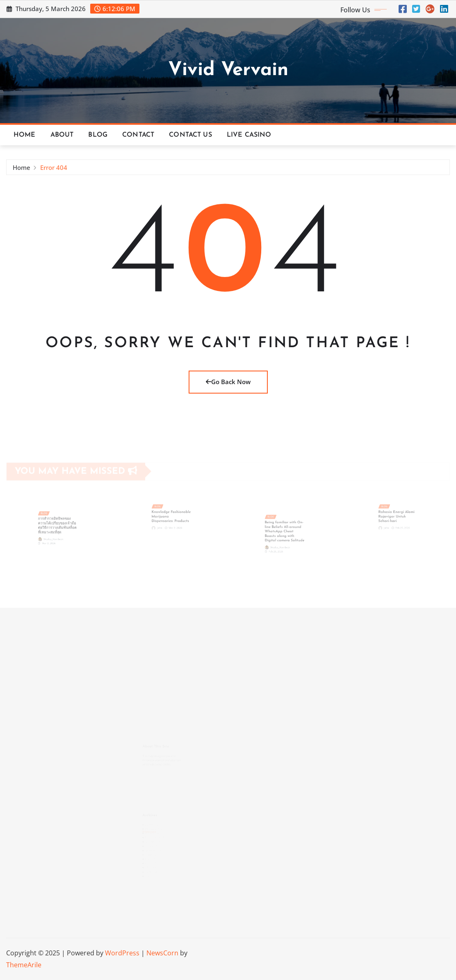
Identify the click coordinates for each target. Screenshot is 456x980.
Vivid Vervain (228, 70)
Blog (98, 135)
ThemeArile (24, 965)
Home (25, 135)
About (62, 135)
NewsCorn (162, 953)
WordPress (122, 953)
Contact (138, 135)
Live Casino (249, 135)
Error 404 (54, 169)
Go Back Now (228, 382)
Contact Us (190, 135)
